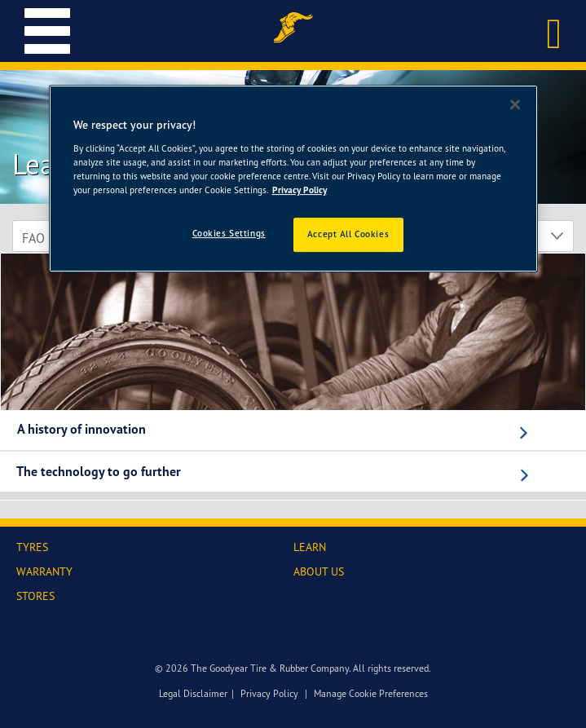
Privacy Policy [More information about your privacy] (300, 190)
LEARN (310, 547)
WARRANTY (44, 571)
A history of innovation (82, 430)
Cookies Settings (229, 233)
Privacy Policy (269, 693)
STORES (35, 596)
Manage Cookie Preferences (371, 693)
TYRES (32, 547)
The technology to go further (99, 472)
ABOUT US (319, 571)
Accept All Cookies (348, 234)
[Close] (515, 104)
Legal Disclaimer (193, 693)
